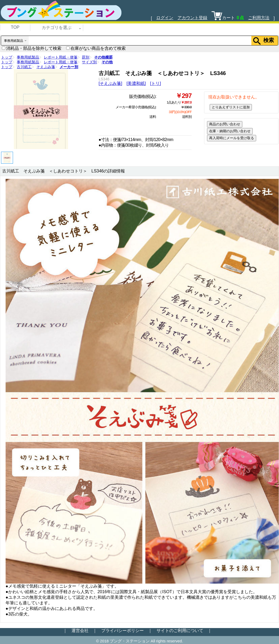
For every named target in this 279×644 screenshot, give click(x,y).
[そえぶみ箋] (110, 83)
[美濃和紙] (136, 83)
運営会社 (80, 631)
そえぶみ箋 (46, 67)
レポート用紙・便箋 (61, 57)
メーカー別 (69, 67)
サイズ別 (89, 62)
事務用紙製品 (28, 57)
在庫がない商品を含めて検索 (96, 48)
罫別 (86, 57)
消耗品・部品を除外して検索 (32, 48)
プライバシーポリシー (122, 631)
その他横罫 (103, 57)
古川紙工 (24, 67)
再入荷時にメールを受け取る (232, 138)
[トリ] (156, 83)
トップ (7, 57)
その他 (107, 62)
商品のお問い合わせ (225, 124)
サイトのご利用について (180, 631)
